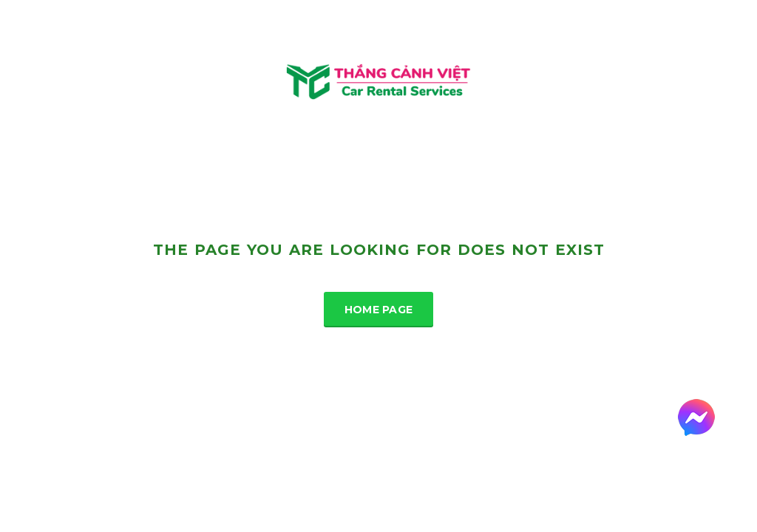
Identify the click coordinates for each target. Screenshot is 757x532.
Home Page (379, 310)
